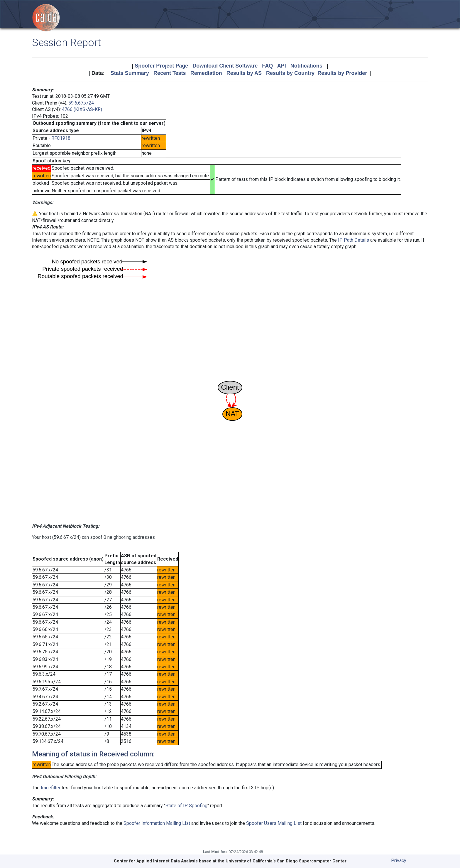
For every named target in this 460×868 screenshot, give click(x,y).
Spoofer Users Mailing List (274, 823)
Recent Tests (170, 73)
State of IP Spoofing (186, 806)
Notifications (306, 66)
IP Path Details (354, 240)
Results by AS (244, 73)
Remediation (206, 73)
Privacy (399, 861)
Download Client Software (225, 66)
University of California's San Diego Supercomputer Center (286, 861)
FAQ (267, 66)
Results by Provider (342, 73)
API (282, 66)
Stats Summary (130, 73)
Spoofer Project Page (161, 66)
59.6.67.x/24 (81, 103)
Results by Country (290, 73)
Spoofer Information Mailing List (157, 823)
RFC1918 (61, 138)
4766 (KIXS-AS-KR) (82, 109)
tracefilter (51, 788)
